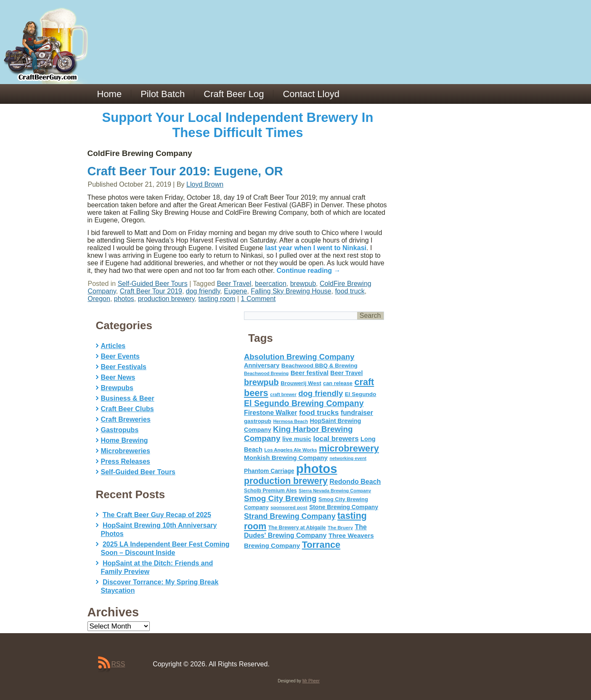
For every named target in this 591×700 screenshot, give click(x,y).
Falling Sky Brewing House (291, 291)
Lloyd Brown (205, 184)
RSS (118, 664)
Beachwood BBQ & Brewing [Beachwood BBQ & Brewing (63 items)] (319, 366)
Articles (113, 346)
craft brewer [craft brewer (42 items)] (283, 394)
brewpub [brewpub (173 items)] (261, 382)
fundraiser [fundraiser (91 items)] (357, 413)
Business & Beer (128, 398)
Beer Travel (234, 284)
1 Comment (258, 299)
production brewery (166, 299)
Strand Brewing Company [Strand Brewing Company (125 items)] (290, 516)
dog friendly (203, 291)
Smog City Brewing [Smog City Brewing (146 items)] (280, 498)
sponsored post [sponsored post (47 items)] (289, 507)
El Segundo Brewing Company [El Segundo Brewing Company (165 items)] (304, 403)
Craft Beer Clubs (127, 409)
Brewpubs (117, 388)
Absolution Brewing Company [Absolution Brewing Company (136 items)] (299, 357)
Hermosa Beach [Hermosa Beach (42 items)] (290, 421)
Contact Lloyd (311, 94)
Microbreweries (126, 451)
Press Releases (126, 461)
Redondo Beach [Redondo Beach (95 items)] (355, 481)
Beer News (118, 377)
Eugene (235, 291)
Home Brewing (125, 440)
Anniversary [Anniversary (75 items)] (262, 365)
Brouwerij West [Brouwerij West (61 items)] (301, 383)
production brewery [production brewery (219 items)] (286, 481)
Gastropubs (120, 430)
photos (124, 299)
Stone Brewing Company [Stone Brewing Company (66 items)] (344, 507)
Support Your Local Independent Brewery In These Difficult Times (238, 125)
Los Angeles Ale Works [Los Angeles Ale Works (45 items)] (290, 450)
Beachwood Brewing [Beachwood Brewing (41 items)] (266, 373)
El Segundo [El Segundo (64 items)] (361, 394)
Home (110, 94)
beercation (271, 284)
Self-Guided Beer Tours (153, 284)
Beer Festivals (124, 367)
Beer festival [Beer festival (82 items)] (310, 373)
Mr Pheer (311, 681)
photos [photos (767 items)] (317, 469)
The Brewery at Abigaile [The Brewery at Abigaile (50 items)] (297, 528)
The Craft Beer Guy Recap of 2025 (157, 515)
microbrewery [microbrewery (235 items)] (349, 448)
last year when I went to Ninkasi (316, 248)
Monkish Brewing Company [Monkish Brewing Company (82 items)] (286, 458)
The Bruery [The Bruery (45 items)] (340, 528)
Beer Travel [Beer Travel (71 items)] (346, 373)
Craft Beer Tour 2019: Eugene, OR (185, 171)
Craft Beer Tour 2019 (151, 291)
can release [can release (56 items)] (338, 383)
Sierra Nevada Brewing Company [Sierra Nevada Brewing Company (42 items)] (335, 491)
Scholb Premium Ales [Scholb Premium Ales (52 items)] (270, 491)
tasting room (217, 299)
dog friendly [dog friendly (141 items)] (321, 393)
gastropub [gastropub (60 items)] (258, 421)
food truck (350, 291)
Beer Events (121, 356)
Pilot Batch (163, 94)
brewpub (303, 284)
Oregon (99, 299)
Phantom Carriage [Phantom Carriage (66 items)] (269, 471)
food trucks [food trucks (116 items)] (319, 412)
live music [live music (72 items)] (297, 439)
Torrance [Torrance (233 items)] (321, 545)
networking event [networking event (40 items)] (348, 458)
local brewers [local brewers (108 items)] (336, 439)
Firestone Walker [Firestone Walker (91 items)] (270, 413)
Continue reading (309, 271)
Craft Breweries (126, 419)
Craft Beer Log (234, 94)
